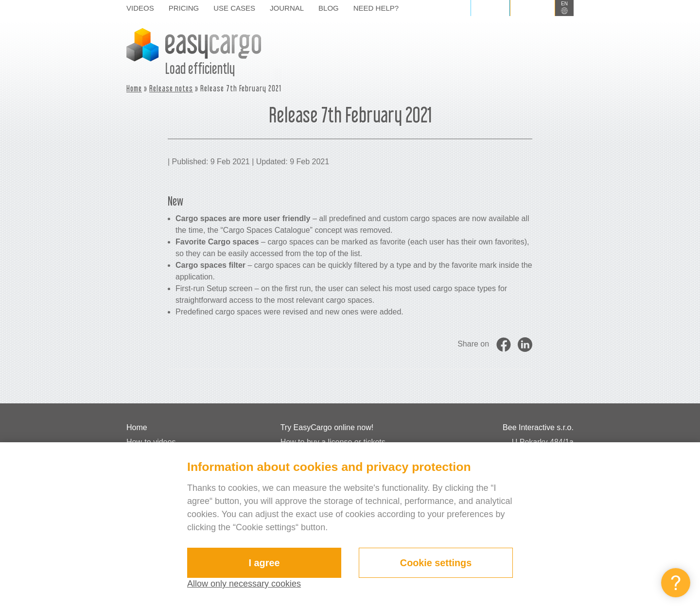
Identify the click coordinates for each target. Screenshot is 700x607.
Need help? (376, 8)
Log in (490, 8)
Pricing (184, 8)
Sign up (533, 8)
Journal (287, 8)
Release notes (171, 88)
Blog (329, 8)
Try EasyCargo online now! (327, 427)
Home (134, 88)
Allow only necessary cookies (244, 584)
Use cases (234, 8)
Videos (140, 8)
